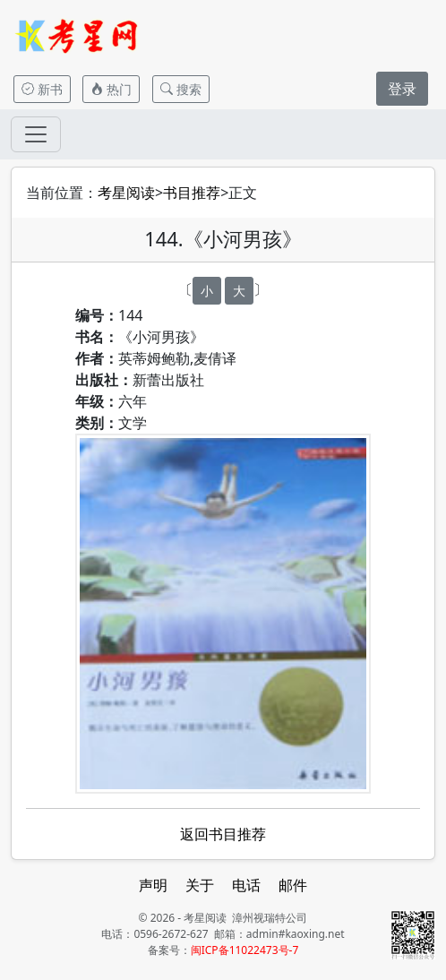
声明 (153, 885)
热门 (111, 89)
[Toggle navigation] (36, 134)
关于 (200, 885)
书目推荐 (192, 193)
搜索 (181, 89)
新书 (42, 89)
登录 (402, 89)
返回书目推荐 (223, 834)
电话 (246, 885)
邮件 (293, 885)
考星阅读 (126, 193)
